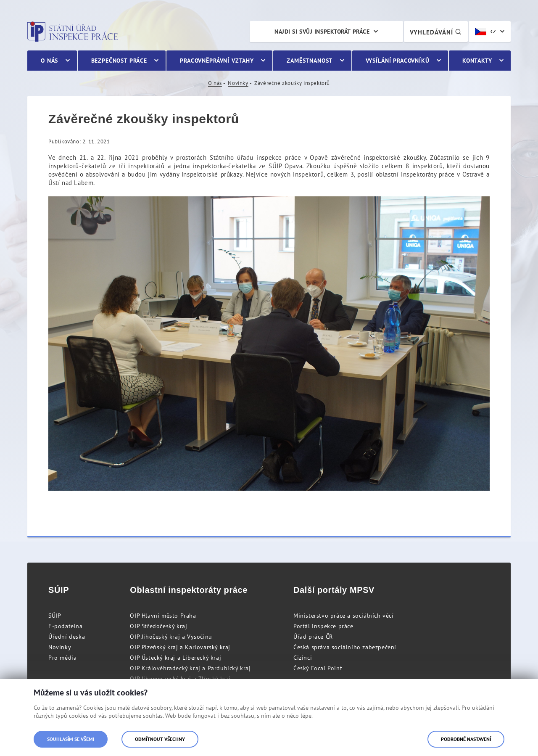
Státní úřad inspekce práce (73, 32)
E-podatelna (66, 626)
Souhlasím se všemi (71, 739)
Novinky (238, 83)
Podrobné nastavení (466, 739)
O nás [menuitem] (49, 61)
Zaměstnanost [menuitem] (310, 61)
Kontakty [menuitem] (477, 61)
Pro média (62, 658)
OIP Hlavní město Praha (163, 616)
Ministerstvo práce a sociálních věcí (344, 616)
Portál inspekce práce (323, 626)
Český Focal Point (318, 668)
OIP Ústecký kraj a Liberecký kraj (175, 658)
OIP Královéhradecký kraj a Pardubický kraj (190, 668)
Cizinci (303, 658)
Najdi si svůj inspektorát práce (322, 32)
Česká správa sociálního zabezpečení (345, 647)
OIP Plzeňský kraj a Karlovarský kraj (180, 647)
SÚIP (55, 616)
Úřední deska (67, 637)
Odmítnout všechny (160, 739)
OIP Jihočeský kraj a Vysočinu (171, 637)
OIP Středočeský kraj (158, 626)
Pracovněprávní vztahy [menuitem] (217, 61)
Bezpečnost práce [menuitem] (119, 61)
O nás (215, 83)
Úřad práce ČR (313, 637)
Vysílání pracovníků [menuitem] (398, 61)
